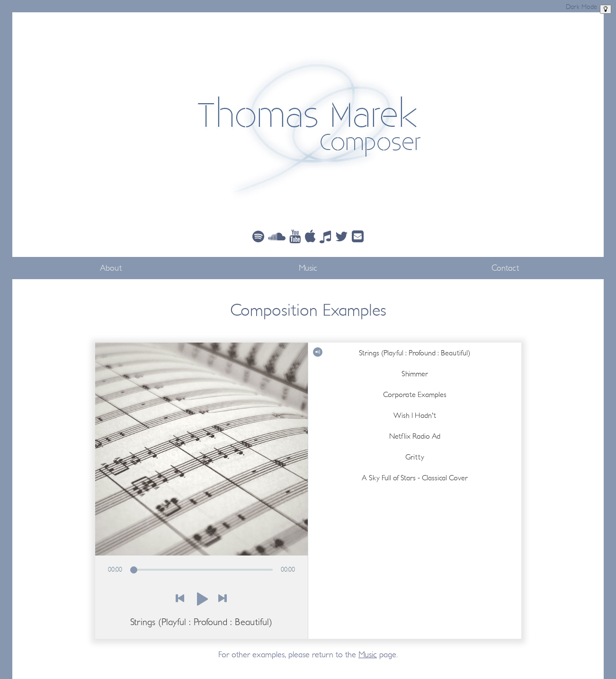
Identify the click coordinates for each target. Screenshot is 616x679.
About (111, 268)
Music (308, 268)
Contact (505, 268)
